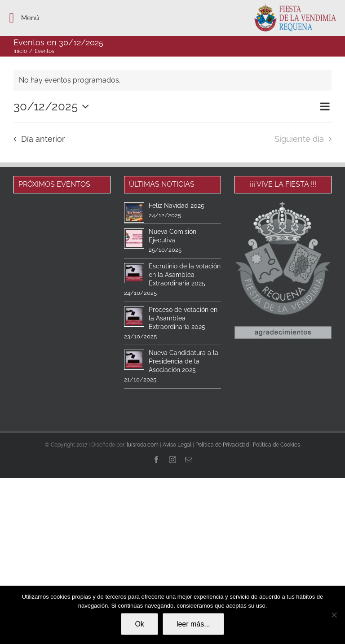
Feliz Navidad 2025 (177, 206)
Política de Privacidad (222, 445)
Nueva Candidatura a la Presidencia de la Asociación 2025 (184, 361)
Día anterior (43, 139)
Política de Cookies (276, 445)
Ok (139, 624)
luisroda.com (143, 445)
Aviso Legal (177, 445)
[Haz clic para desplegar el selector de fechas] (53, 106)
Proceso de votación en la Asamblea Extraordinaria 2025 (183, 318)
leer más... (193, 624)
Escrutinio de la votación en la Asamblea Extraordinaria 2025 (185, 275)
